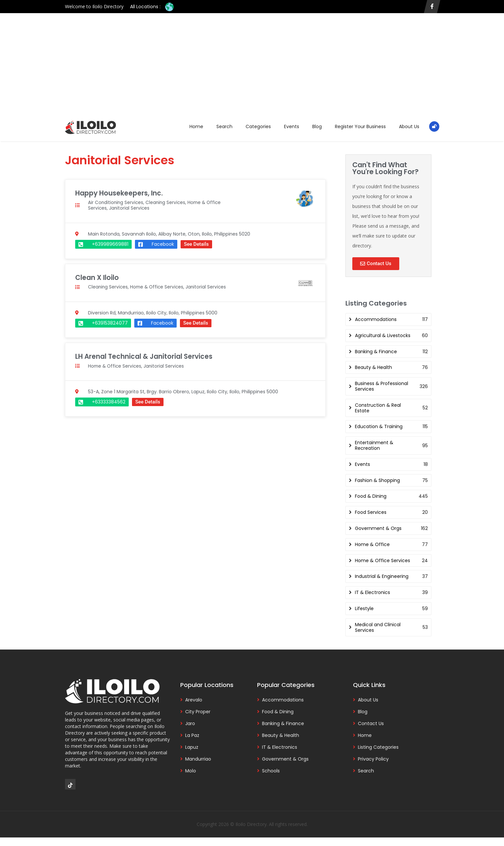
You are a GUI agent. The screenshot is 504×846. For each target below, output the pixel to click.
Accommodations (283, 700)
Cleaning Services (167, 202)
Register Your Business (360, 126)
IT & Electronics (280, 747)
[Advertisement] (252, 69)
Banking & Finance (283, 723)
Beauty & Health (281, 735)
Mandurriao (198, 759)
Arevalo (194, 700)
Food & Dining (278, 712)
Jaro (190, 723)
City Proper (198, 712)
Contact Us (371, 723)
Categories (258, 126)
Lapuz (192, 747)
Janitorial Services (130, 208)
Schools (271, 771)
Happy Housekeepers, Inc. (119, 193)
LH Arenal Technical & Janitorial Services (145, 356)
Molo (191, 771)
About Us (409, 126)
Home (196, 126)
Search (224, 126)
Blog (317, 126)
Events (292, 126)
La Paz (192, 735)
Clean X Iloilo (97, 277)
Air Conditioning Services (116, 202)
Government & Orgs (285, 759)
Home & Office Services (159, 286)
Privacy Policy (373, 759)
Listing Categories (378, 747)
